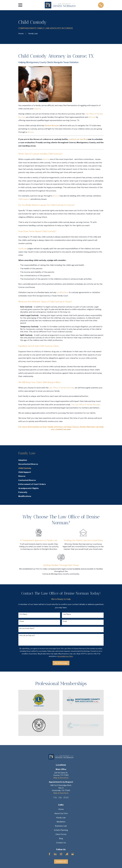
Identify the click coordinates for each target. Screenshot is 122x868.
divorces (92, 117)
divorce (30, 132)
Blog (61, 838)
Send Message (61, 663)
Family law (23, 249)
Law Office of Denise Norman (61, 388)
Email (65, 621)
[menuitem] (61, 460)
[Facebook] (49, 854)
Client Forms (61, 834)
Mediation (61, 822)
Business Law (61, 826)
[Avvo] (67, 854)
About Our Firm (61, 813)
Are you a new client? (27, 628)
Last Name (67, 614)
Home (61, 809)
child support (24, 199)
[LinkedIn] (55, 854)
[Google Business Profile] (73, 854)
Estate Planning (61, 830)
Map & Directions (61, 778)
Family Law (61, 818)
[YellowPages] (61, 854)
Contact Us (61, 843)
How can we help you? (27, 635)
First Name (23, 614)
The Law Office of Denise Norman (85, 405)
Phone (22, 621)
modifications (63, 292)
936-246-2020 (61, 797)
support (37, 109)
